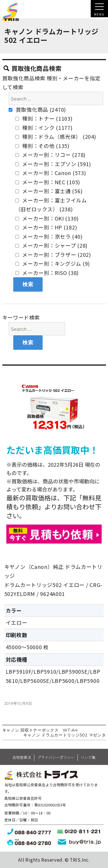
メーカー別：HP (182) (46, 227)
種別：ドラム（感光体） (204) (56, 136)
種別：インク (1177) (44, 128)
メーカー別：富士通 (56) (49, 191)
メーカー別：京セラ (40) (49, 236)
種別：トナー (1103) (44, 118)
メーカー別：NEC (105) (48, 182)
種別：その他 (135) (42, 146)
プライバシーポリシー (56, 757)
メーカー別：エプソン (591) (53, 164)
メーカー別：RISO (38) (47, 273)
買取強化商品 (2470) (37, 109)
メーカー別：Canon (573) (51, 173)
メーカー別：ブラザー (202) (53, 254)
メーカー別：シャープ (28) (52, 245)
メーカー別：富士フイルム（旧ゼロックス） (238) (51, 205)
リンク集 (88, 757)
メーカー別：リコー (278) (51, 155)
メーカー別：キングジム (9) (53, 263)
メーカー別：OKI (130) (47, 218)
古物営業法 (22, 757)
